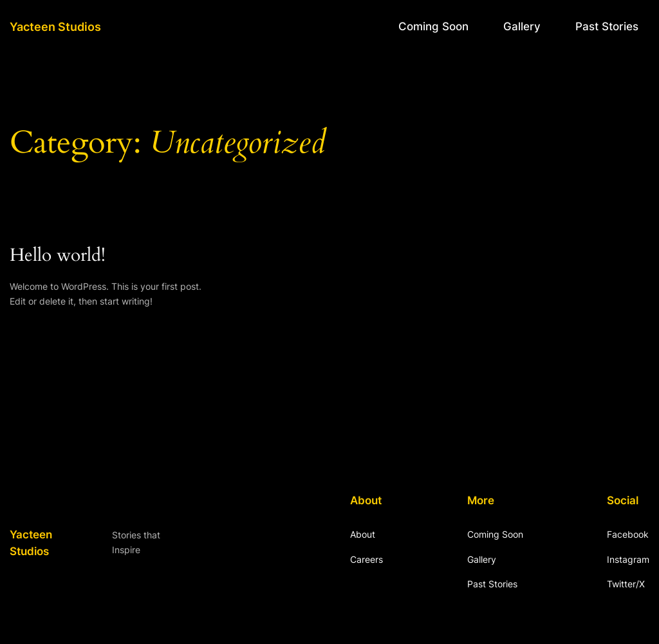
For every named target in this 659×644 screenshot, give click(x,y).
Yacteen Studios (55, 27)
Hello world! (58, 255)
